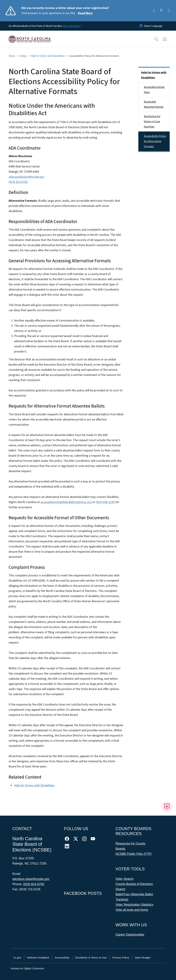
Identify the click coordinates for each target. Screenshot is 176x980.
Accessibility (62, 958)
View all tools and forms (132, 910)
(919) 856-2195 (105, 502)
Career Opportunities (130, 935)
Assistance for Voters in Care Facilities (152, 122)
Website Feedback (38, 958)
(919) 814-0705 (18, 182)
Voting (23, 56)
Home (12, 56)
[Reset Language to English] (141, 26)
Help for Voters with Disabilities (48, 56)
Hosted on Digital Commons (27, 968)
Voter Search (124, 879)
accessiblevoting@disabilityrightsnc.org (66, 502)
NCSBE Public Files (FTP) (134, 854)
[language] (153, 26)
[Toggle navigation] (168, 39)
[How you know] (73, 26)
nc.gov (17, 958)
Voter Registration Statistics (134, 905)
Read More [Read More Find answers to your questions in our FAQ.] (85, 13)
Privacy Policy (121, 958)
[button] (154, 39)
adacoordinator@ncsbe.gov (26, 177)
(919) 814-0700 (34, 884)
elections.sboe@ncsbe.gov (31, 879)
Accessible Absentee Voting (154, 104)
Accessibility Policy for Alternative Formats (155, 141)
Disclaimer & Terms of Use (91, 958)
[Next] (169, 11)
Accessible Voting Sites (154, 90)
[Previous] (154, 11)
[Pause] (161, 11)
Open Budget (143, 958)
